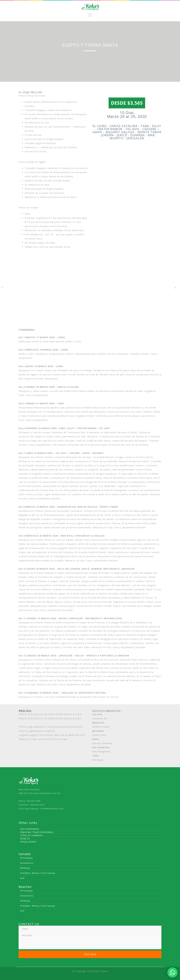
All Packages (26, 858)
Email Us (25, 838)
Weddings (25, 868)
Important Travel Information (37, 832)
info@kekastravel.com (52, 809)
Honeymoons (27, 863)
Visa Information (30, 829)
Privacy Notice (28, 842)
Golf (22, 878)
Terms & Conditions (31, 835)
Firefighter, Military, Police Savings (38, 873)
